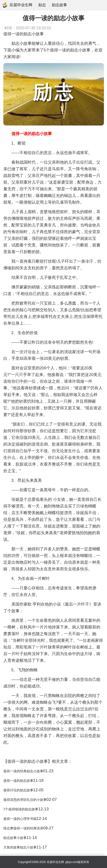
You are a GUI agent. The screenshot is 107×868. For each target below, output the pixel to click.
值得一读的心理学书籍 (20, 819)
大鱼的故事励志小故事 (20, 847)
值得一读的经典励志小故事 (23, 771)
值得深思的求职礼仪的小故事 (25, 800)
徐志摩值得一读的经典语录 (23, 828)
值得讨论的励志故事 (18, 790)
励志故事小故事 (15, 838)
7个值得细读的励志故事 (21, 809)
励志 (42, 5)
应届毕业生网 (21, 5)
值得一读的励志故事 (18, 781)
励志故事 (59, 5)
